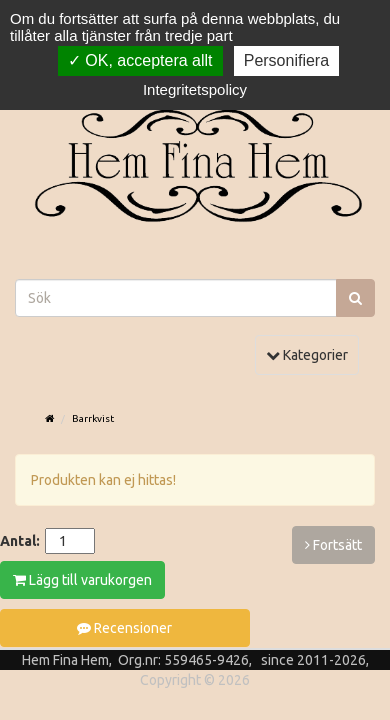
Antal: (20, 541)
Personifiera (286, 60)
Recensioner (124, 628)
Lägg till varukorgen (82, 580)
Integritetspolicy (195, 89)
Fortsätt (333, 545)
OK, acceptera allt (140, 60)
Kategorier (312, 353)
